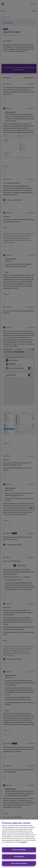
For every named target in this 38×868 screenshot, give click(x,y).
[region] (19, 844)
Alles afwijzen (19, 857)
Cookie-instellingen (19, 850)
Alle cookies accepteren (19, 863)
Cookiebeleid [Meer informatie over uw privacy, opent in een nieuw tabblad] (23, 842)
